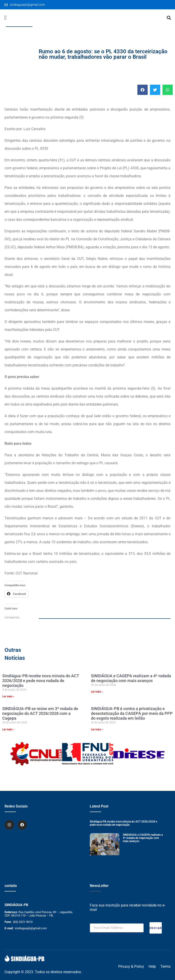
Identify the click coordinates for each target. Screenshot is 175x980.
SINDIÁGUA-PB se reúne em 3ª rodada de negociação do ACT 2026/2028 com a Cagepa (40, 713)
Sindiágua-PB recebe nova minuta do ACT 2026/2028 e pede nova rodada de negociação (41, 681)
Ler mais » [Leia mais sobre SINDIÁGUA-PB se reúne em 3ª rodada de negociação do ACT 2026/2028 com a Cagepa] (8, 729)
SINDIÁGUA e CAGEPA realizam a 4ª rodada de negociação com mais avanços (131, 678)
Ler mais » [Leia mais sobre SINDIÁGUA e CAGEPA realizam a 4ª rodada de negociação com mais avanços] (97, 692)
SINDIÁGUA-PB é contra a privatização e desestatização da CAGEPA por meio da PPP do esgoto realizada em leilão (132, 713)
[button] (5, 18)
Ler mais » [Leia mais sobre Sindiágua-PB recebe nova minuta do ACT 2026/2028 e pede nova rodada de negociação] (8, 696)
